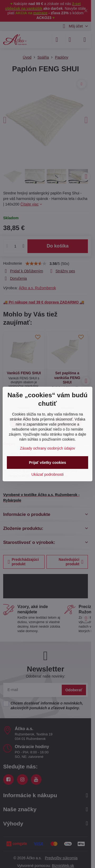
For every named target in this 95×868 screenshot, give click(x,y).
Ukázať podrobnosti (47, 474)
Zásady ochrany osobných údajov (48, 448)
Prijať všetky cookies (48, 463)
